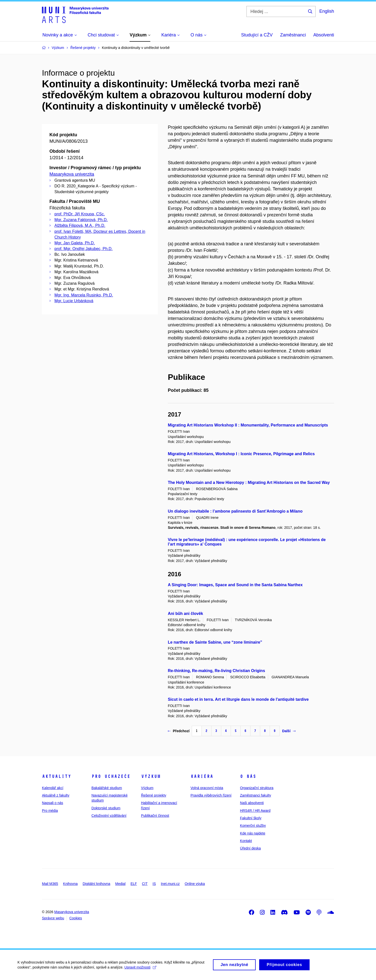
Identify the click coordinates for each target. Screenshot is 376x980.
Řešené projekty (154, 795)
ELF (134, 884)
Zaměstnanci (293, 35)
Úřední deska (250, 848)
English (327, 11)
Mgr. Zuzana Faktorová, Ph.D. (81, 220)
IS (154, 884)
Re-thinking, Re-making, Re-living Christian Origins (216, 671)
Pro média (50, 811)
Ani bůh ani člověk (185, 614)
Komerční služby (253, 826)
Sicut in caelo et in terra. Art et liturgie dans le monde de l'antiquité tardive (238, 699)
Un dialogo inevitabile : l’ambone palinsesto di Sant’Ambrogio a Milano (235, 511)
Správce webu (53, 918)
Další (289, 731)
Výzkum (151, 776)
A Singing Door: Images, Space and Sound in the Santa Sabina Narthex (235, 585)
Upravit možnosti (140, 970)
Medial (120, 884)
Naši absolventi (252, 803)
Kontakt (246, 841)
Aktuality (57, 776)
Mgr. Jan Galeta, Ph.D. (75, 243)
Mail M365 (50, 884)
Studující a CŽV (257, 35)
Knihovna (70, 884)
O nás (248, 776)
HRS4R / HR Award (255, 811)
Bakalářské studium (107, 788)
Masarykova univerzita (72, 174)
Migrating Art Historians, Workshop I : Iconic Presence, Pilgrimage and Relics (241, 454)
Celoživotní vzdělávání (109, 816)
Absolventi (324, 35)
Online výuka (195, 884)
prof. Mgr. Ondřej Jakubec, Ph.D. (84, 249)
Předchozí (179, 731)
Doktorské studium (106, 808)
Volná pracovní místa (207, 788)
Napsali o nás (53, 803)
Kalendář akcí (53, 788)
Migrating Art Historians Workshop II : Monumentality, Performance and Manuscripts (248, 425)
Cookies (76, 918)
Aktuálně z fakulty (56, 795)
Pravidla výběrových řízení (211, 795)
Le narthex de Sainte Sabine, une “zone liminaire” (215, 642)
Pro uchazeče (111, 776)
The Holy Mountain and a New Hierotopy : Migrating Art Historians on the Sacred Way (249, 483)
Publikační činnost (155, 816)
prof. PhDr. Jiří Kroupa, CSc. (80, 214)
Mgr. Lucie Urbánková (74, 301)
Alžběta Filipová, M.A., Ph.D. (80, 225)
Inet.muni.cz (170, 884)
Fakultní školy (251, 818)
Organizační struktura (257, 788)
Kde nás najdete (253, 833)
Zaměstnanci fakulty (256, 795)
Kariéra (202, 776)
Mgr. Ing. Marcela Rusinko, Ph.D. (84, 295)
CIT (145, 884)
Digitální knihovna (96, 884)
